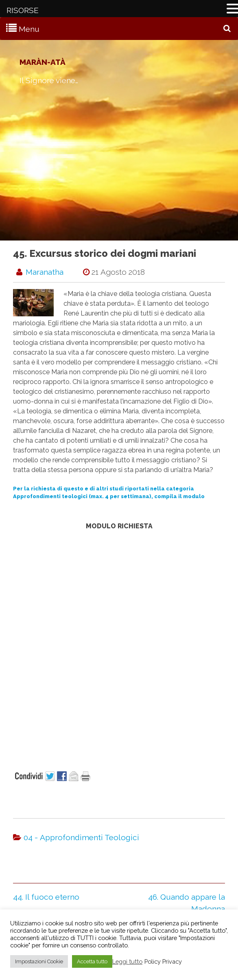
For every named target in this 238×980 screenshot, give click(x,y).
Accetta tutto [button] (92, 961)
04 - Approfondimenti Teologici (81, 837)
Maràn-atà (43, 62)
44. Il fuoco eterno (46, 897)
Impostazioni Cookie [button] (39, 961)
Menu (29, 29)
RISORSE (23, 10)
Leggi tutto (127, 961)
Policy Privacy (163, 961)
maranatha (45, 272)
